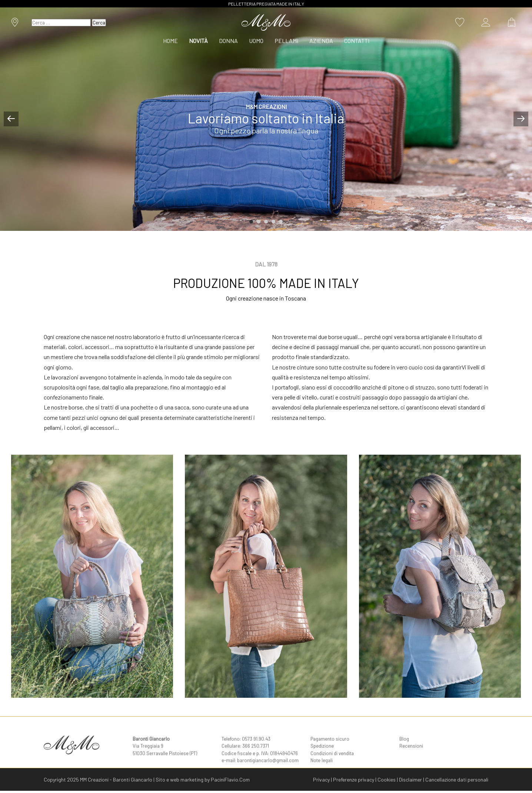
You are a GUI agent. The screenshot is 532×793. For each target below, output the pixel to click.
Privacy (321, 779)
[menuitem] (173, 41)
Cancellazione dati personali (457, 779)
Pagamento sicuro (330, 748)
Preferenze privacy (354, 779)
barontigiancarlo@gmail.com (268, 769)
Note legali (322, 769)
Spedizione (322, 755)
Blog (404, 748)
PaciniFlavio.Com (230, 779)
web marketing (187, 779)
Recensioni (411, 755)
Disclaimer (410, 779)
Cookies (387, 779)
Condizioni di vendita (332, 762)
